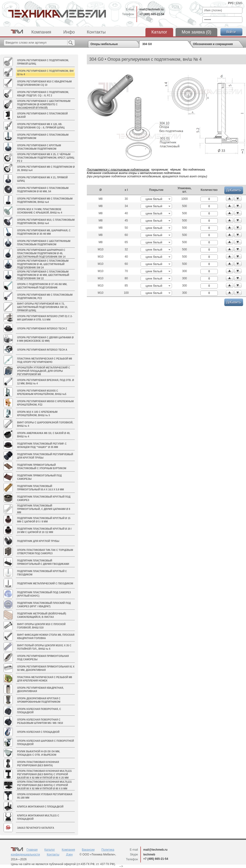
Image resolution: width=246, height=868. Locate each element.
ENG (239, 3)
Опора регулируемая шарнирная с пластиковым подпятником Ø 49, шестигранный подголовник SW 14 (41, 253)
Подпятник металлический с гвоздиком (45, 584)
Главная (32, 850)
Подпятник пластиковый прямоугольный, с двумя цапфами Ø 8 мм (44, 509)
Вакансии (88, 850)
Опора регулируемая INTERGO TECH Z (42, 329)
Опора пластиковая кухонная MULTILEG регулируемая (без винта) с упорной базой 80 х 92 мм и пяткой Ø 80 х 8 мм (44, 785)
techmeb (149, 855)
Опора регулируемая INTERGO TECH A (42, 350)
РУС (231, 3)
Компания (41, 32)
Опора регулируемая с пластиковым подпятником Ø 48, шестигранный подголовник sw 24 (43, 264)
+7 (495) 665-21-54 (152, 14)
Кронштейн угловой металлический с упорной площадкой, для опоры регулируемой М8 (44, 371)
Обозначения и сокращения (213, 44)
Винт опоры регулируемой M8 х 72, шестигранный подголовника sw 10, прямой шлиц (42, 307)
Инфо (69, 32)
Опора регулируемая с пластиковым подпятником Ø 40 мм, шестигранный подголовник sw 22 (43, 275)
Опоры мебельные (104, 44)
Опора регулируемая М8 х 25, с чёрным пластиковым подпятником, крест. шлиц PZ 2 (46, 158)
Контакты (96, 32)
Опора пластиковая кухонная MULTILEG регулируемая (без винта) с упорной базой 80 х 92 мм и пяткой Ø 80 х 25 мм (44, 774)
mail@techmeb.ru (151, 9)
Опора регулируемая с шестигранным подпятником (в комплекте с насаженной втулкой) (44, 104)
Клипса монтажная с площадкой (40, 807)
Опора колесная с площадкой (38, 732)
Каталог (159, 32)
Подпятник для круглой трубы (38, 541)
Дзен (69, 855)
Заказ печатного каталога (36, 828)
